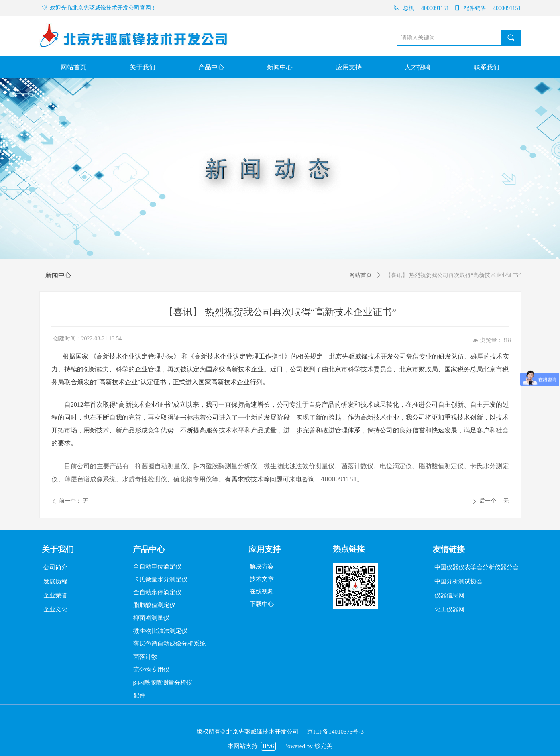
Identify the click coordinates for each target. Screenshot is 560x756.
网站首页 (360, 275)
